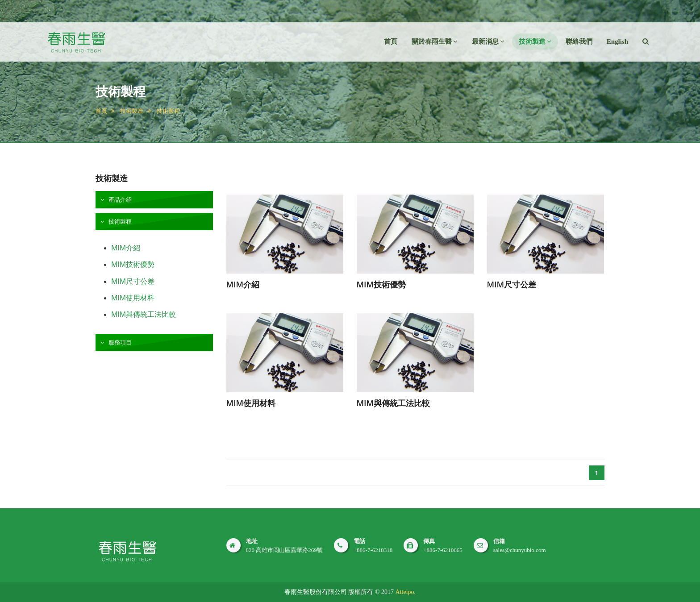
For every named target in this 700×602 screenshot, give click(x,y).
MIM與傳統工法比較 (144, 314)
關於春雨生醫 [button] (435, 42)
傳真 (429, 541)
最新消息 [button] (488, 42)
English (617, 42)
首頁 (391, 42)
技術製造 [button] (535, 42)
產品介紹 (119, 199)
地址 (252, 541)
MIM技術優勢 (133, 264)
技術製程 (168, 111)
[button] (646, 42)
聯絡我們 (579, 42)
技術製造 (132, 111)
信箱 (499, 541)
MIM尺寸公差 (133, 281)
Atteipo (405, 592)
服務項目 (119, 342)
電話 (359, 541)
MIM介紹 (126, 248)
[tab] (154, 200)
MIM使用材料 (133, 298)
